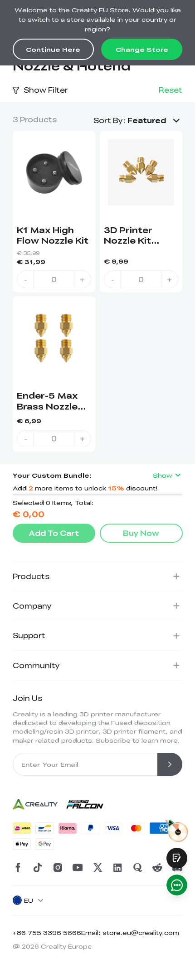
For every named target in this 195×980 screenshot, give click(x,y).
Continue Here (53, 49)
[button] (155, 120)
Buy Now (141, 533)
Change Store (142, 49)
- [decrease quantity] (26, 279)
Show (168, 475)
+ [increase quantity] (82, 279)
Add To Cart (54, 533)
